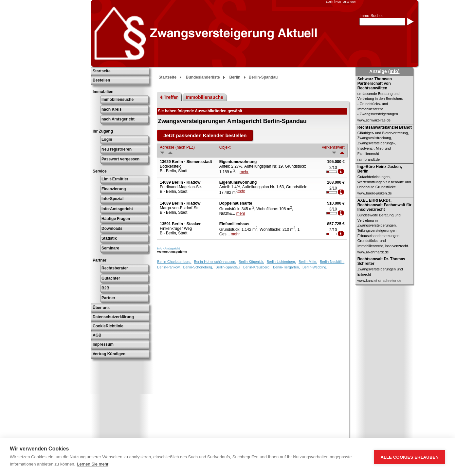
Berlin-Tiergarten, (286, 267)
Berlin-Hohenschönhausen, (215, 262)
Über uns (101, 308)
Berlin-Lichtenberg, (281, 262)
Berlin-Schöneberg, (198, 267)
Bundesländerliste (203, 77)
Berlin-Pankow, (169, 267)
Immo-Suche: (371, 16)
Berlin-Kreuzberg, (257, 267)
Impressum (103, 344)
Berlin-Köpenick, (251, 262)
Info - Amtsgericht (168, 248)
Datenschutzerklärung (113, 317)
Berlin (235, 77)
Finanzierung (114, 189)
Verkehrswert (333, 147)
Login (330, 2)
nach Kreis (111, 109)
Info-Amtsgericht (117, 209)
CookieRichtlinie (108, 326)
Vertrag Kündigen (109, 354)
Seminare (110, 248)
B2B (105, 288)
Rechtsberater (115, 268)
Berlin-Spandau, (228, 267)
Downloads (112, 229)
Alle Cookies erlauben (409, 457)
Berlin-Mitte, (308, 262)
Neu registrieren (346, 2)
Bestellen (101, 80)
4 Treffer (169, 97)
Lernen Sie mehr (93, 464)
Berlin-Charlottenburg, (174, 262)
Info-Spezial (112, 199)
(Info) (394, 71)
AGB (97, 335)
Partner (108, 298)
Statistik (109, 238)
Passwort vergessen (120, 159)
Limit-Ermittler (115, 179)
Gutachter (111, 278)
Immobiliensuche (118, 100)
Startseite (102, 71)
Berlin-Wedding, (315, 267)
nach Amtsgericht (118, 119)
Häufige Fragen (116, 219)
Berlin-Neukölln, (332, 262)
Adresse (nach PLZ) (177, 147)
